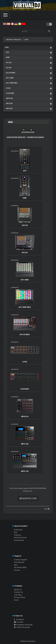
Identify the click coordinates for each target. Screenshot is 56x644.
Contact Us (19, 592)
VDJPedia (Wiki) (20, 567)
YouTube (19, 622)
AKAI (26, 40)
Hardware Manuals (13, 40)
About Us (18, 590)
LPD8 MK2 (10, 93)
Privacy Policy (20, 597)
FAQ (16, 565)
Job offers (18, 595)
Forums (17, 570)
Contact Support (21, 560)
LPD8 (8, 88)
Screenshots (19, 540)
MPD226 (9, 103)
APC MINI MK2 (11, 83)
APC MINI (9, 78)
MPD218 (9, 98)
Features (17, 535)
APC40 (8, 68)
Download (18, 530)
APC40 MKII (10, 73)
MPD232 (9, 109)
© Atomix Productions (28, 641)
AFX (7, 52)
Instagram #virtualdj (23, 625)
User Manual (19, 562)
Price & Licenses (20, 537)
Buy (16, 532)
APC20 (8, 63)
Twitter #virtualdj (22, 627)
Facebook (19, 619)
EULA (16, 600)
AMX (7, 57)
